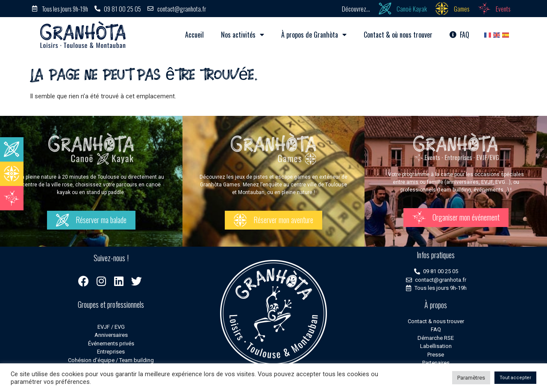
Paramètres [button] (471, 378)
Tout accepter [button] (515, 378)
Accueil (194, 35)
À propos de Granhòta (314, 35)
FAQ (459, 35)
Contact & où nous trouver (398, 35)
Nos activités (243, 35)
